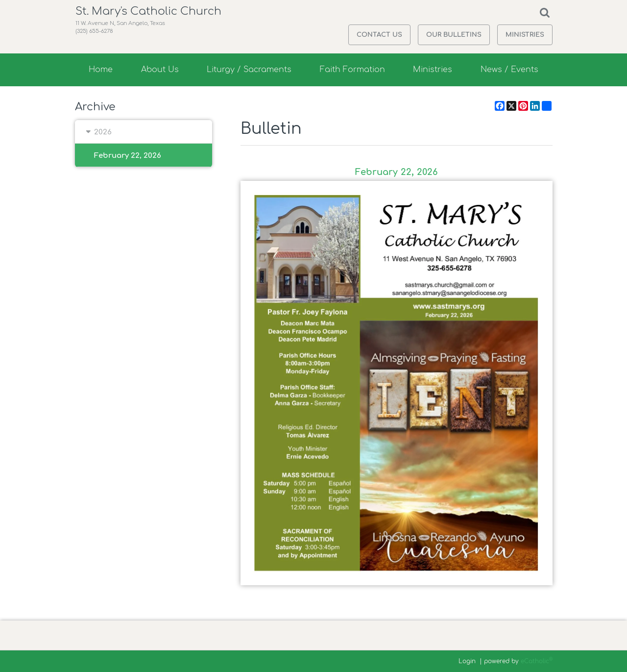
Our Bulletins (454, 35)
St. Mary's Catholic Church (152, 17)
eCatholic (537, 661)
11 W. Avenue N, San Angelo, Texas (126, 36)
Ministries (525, 35)
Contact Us (379, 35)
